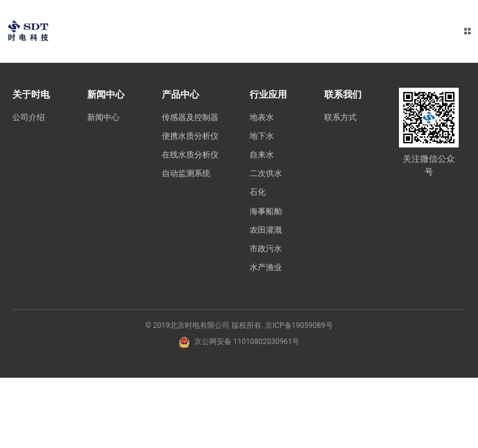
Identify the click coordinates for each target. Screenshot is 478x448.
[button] (467, 31)
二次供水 (270, 175)
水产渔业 (270, 271)
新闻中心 (105, 117)
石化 (261, 194)
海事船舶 (270, 213)
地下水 (266, 136)
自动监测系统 (188, 214)
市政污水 (270, 252)
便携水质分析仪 (188, 156)
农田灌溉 (270, 233)
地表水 (266, 117)
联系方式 (345, 117)
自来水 (266, 156)
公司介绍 (30, 117)
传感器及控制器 (188, 124)
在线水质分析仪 (188, 188)
